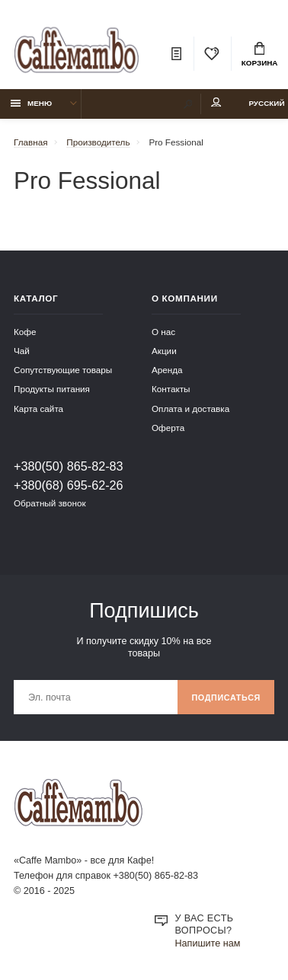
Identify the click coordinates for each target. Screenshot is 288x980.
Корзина (260, 55)
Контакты (171, 389)
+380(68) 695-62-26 (69, 485)
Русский (266, 103)
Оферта (168, 428)
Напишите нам (208, 943)
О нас (163, 332)
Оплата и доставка (190, 409)
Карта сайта (38, 409)
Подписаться (226, 697)
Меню (32, 103)
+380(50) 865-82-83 (69, 466)
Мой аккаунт (216, 102)
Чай (22, 351)
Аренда (167, 370)
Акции (164, 351)
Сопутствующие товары (63, 370)
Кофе (25, 332)
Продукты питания (52, 389)
